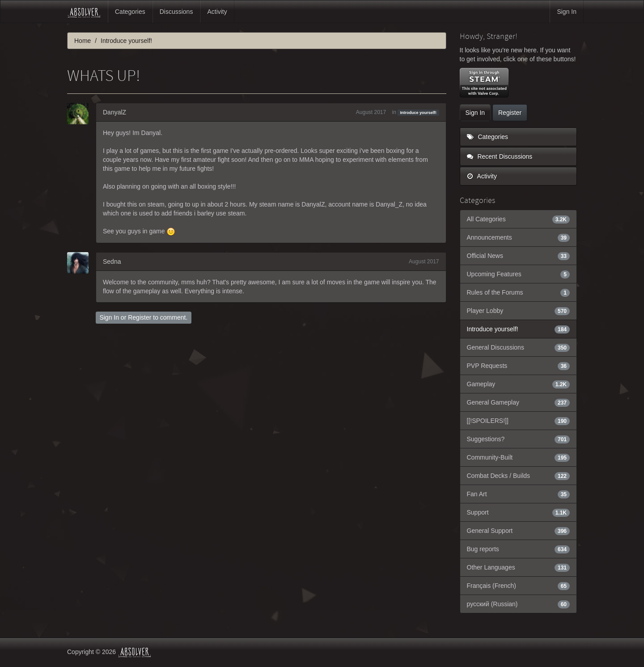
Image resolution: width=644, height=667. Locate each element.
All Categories (519, 219)
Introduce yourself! (419, 113)
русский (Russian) (519, 604)
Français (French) (519, 586)
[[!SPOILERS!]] (519, 421)
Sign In (567, 12)
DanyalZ (114, 112)
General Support (519, 531)
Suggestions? (519, 439)
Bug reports (519, 549)
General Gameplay (519, 402)
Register (140, 317)
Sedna (112, 262)
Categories (130, 12)
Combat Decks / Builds (519, 476)
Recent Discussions (500, 156)
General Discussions (519, 347)
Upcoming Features (519, 274)
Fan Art (519, 494)
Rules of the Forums (519, 292)
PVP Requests (519, 366)
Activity (217, 12)
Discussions (176, 12)
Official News (519, 256)
